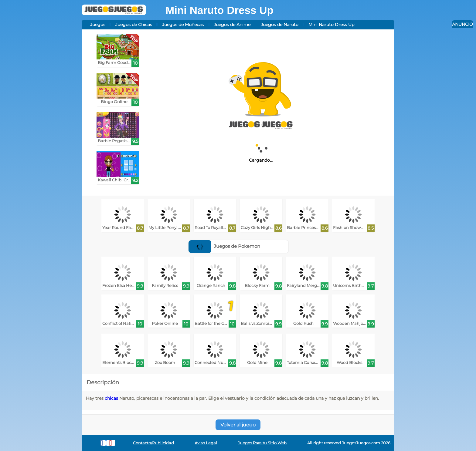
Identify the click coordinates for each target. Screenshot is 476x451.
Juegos (98, 25)
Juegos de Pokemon (224, 246)
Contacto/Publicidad (153, 443)
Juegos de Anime (232, 25)
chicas (111, 398)
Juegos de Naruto (280, 25)
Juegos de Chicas (134, 25)
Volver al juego (238, 425)
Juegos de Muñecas (183, 25)
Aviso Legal (206, 443)
